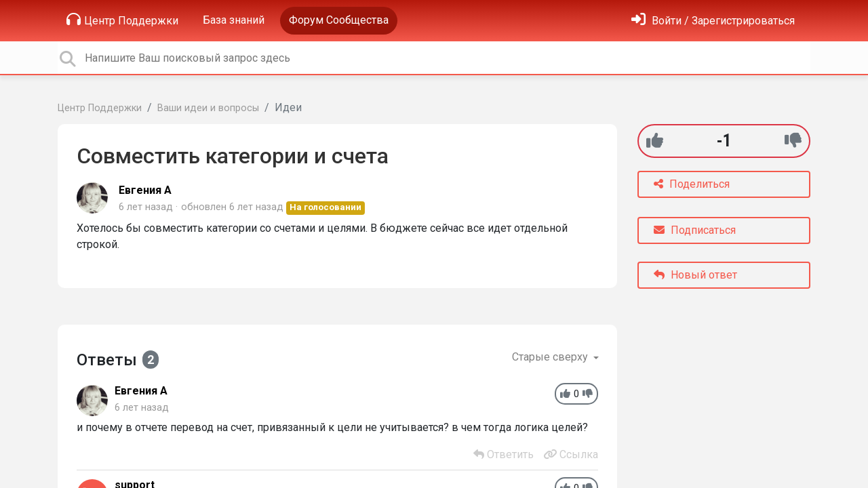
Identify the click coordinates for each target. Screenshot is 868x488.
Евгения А (145, 190)
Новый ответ (695, 275)
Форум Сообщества (339, 20)
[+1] (655, 141)
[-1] (793, 141)
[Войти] (713, 21)
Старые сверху (551, 357)
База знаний (234, 20)
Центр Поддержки (122, 20)
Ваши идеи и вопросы (208, 108)
